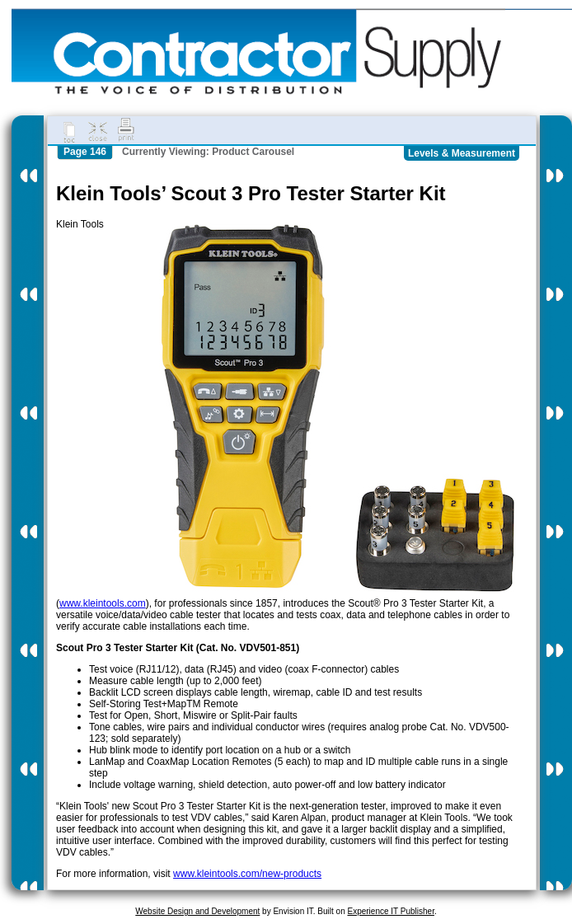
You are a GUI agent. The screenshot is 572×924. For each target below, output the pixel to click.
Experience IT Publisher (390, 911)
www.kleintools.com (103, 603)
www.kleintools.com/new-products (247, 874)
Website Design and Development (197, 911)
